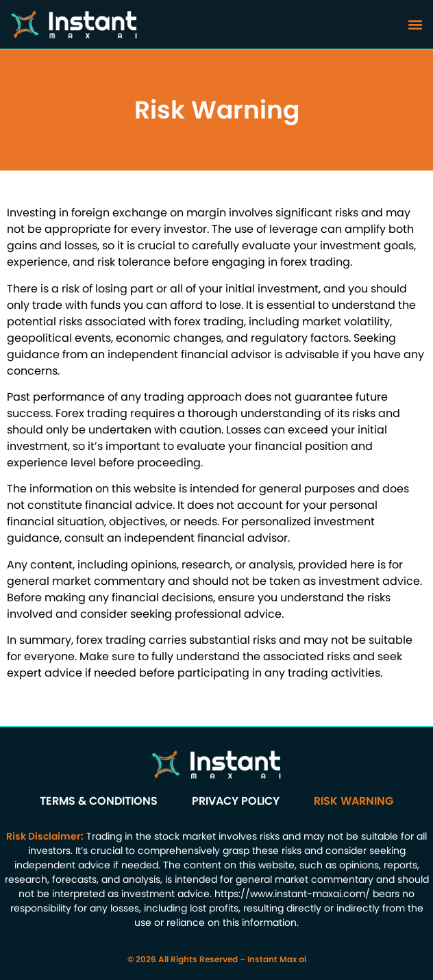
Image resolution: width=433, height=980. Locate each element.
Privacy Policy (236, 801)
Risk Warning (354, 801)
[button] (415, 24)
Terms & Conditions (99, 801)
